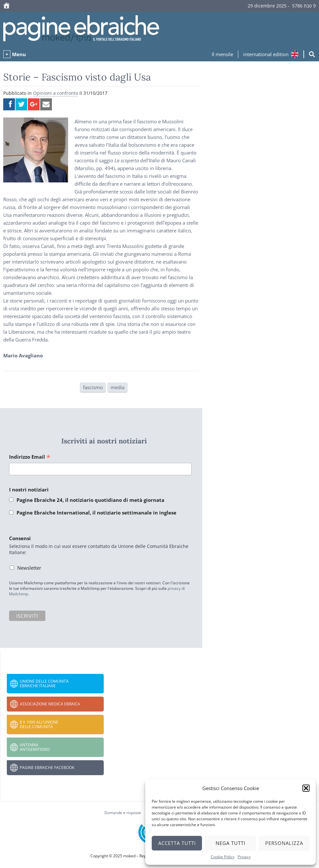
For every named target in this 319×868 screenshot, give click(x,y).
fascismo (93, 387)
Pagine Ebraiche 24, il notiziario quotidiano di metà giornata (90, 500)
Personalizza (284, 843)
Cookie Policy (223, 857)
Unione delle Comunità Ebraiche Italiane (44, 683)
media (118, 387)
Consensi (20, 538)
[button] (306, 788)
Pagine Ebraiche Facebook (47, 768)
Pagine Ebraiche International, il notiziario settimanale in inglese (96, 513)
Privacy (244, 857)
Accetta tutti (177, 843)
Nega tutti (230, 843)
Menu (19, 54)
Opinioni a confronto (56, 93)
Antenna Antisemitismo (35, 747)
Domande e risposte (123, 813)
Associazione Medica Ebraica (50, 704)
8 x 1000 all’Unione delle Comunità (39, 724)
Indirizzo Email (30, 457)
